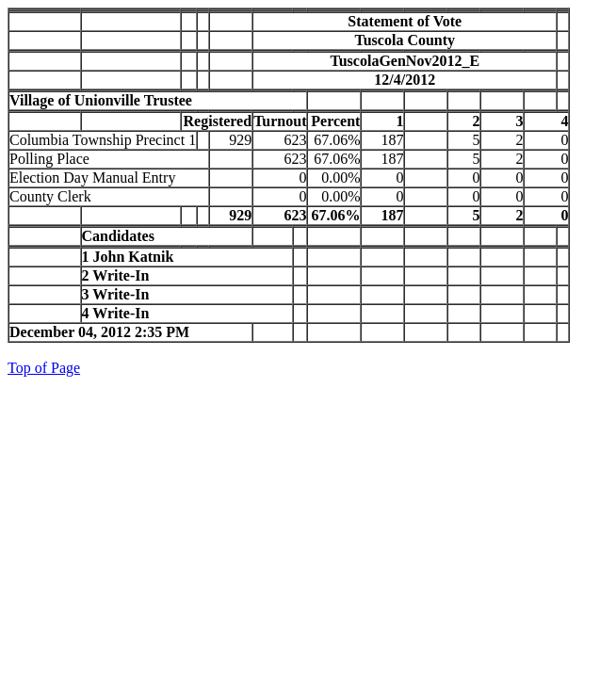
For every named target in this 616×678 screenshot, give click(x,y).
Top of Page (44, 368)
